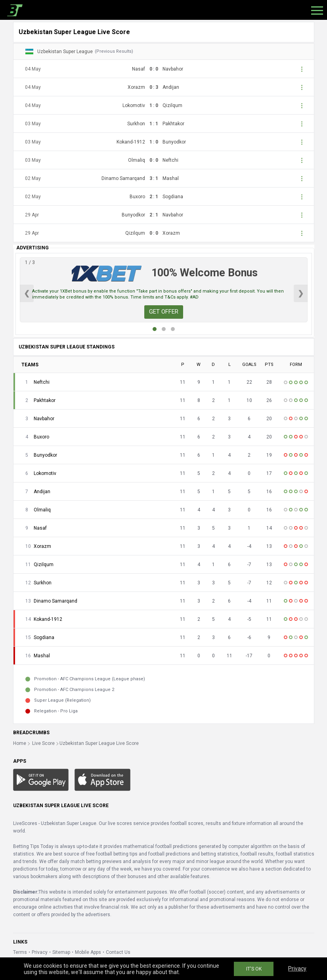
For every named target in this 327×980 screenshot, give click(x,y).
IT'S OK (254, 969)
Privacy (40, 952)
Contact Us (118, 952)
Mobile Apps (88, 952)
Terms (20, 952)
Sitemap (61, 952)
